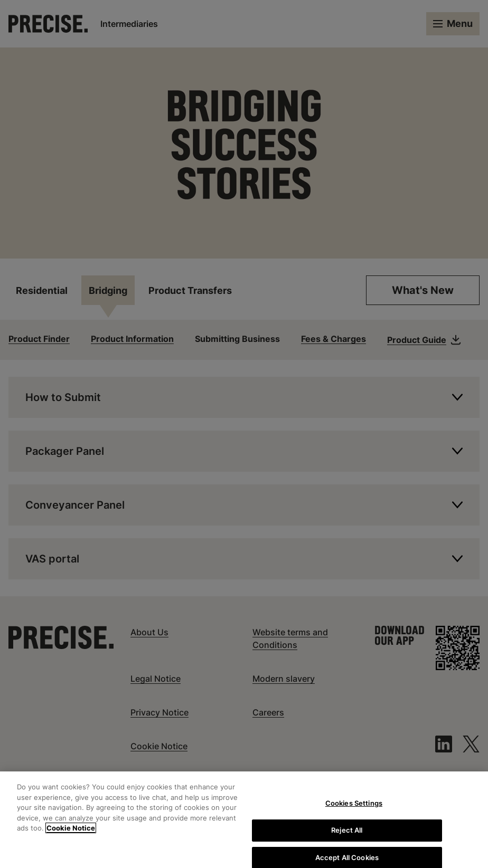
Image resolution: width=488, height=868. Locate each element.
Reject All (347, 835)
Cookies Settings (354, 808)
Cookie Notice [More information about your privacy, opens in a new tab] (71, 833)
